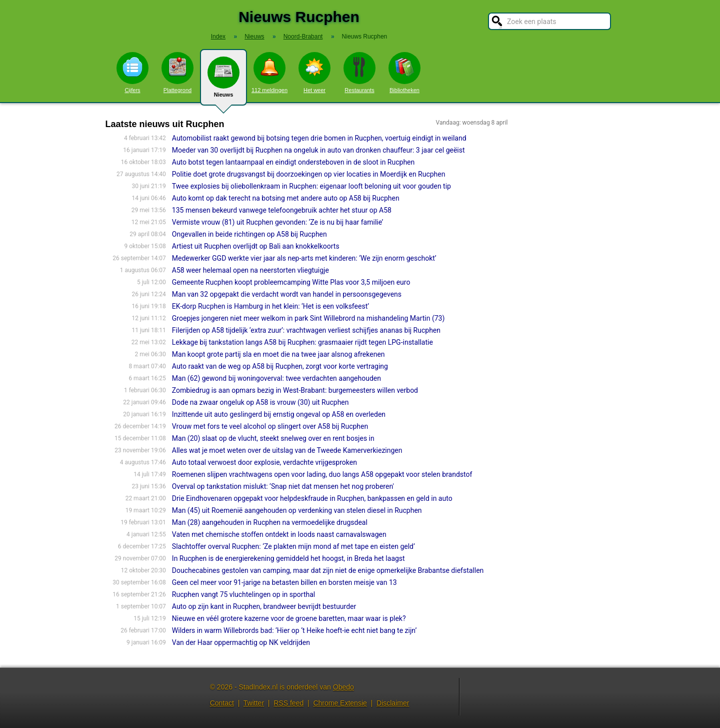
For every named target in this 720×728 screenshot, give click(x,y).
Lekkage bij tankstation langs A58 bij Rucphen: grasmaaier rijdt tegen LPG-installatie (302, 342)
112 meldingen (269, 73)
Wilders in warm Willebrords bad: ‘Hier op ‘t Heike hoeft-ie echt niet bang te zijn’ (294, 630)
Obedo (343, 687)
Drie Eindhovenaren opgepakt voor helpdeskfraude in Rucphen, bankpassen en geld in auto (312, 498)
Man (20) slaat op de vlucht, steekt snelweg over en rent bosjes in (273, 438)
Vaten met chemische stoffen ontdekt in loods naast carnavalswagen (279, 534)
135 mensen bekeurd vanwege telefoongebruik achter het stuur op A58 (282, 210)
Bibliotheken (404, 73)
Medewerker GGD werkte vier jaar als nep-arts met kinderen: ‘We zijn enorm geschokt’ (304, 258)
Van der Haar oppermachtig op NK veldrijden (241, 642)
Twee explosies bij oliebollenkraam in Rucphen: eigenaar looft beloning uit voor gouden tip (311, 186)
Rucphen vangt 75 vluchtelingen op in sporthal (243, 594)
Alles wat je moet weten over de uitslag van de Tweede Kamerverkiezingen (287, 450)
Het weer (314, 73)
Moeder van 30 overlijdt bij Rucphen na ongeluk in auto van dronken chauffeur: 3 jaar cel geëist (318, 150)
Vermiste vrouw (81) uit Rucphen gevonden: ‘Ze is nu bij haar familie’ (278, 222)
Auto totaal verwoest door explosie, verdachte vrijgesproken (264, 462)
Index (218, 37)
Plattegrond (177, 73)
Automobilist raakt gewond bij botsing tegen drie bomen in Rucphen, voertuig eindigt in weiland (319, 138)
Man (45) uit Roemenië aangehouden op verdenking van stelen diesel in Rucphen (297, 510)
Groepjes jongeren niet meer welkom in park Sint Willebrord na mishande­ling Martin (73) (308, 318)
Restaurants (359, 73)
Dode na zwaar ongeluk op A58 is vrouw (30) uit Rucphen (260, 402)
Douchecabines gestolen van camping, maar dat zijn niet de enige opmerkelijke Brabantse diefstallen (328, 570)
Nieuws (223, 81)
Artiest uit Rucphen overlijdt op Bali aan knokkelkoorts (256, 246)
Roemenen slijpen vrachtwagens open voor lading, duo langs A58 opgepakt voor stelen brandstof (322, 474)
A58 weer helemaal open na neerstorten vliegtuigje (250, 270)
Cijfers (132, 73)
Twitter (254, 703)
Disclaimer (393, 703)
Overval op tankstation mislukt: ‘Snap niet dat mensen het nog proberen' (283, 486)
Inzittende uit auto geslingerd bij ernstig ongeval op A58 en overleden (279, 414)
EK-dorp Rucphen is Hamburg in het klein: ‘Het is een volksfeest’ (270, 306)
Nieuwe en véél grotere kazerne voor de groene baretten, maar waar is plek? (289, 618)
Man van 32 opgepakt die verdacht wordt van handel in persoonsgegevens (287, 294)
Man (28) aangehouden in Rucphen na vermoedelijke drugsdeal (270, 522)
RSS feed (288, 703)
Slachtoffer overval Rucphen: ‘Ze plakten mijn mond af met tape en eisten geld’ (293, 546)
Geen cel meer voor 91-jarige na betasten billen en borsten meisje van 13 (284, 582)
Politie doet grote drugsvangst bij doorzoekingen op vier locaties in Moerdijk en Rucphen (309, 174)
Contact (222, 703)
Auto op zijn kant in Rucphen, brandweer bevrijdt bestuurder (264, 606)
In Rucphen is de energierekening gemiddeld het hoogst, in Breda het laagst (288, 558)
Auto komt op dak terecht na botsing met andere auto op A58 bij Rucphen (286, 198)
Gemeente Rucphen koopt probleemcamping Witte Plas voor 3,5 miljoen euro (291, 282)
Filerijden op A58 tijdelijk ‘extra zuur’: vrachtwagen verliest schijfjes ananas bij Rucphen (306, 330)
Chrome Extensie (340, 703)
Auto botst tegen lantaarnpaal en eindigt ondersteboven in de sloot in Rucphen (293, 162)
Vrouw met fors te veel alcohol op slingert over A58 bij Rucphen (270, 426)
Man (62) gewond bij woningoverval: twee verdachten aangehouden (276, 378)
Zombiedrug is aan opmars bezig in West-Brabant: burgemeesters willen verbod (295, 390)
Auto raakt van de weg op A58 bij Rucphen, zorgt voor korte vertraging (280, 366)
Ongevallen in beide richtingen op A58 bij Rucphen (249, 234)
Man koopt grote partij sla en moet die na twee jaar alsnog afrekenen (278, 354)
